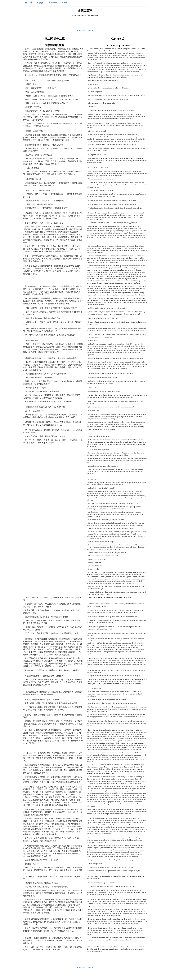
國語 (41, 2)
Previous (81, 31)
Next (91, 31)
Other (65, 2)
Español (54, 2)
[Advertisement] (85, 21)
